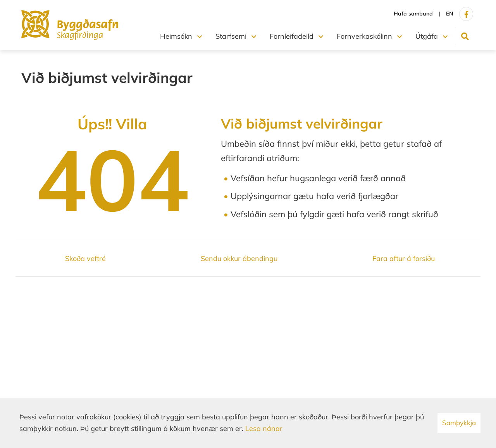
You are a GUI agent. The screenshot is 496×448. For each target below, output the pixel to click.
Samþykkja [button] (459, 423)
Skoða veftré (85, 258)
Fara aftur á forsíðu (404, 258)
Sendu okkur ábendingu (239, 258)
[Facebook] (466, 14)
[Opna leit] (465, 36)
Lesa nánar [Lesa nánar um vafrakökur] (264, 428)
